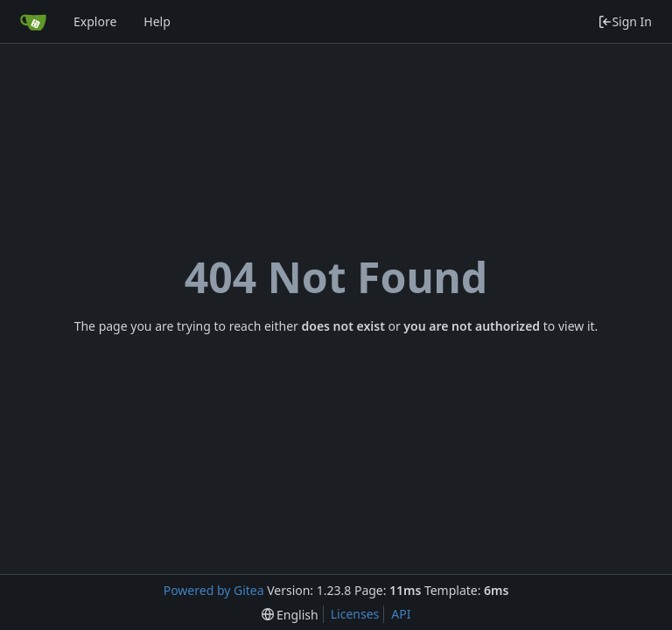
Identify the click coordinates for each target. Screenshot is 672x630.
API (401, 614)
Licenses (355, 614)
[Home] (33, 22)
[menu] (290, 615)
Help (157, 21)
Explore (95, 21)
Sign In (625, 21)
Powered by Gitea (214, 590)
